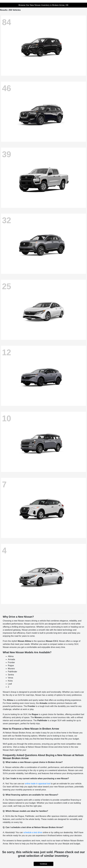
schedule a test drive (33, 832)
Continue (43, 864)
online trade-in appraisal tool (38, 784)
